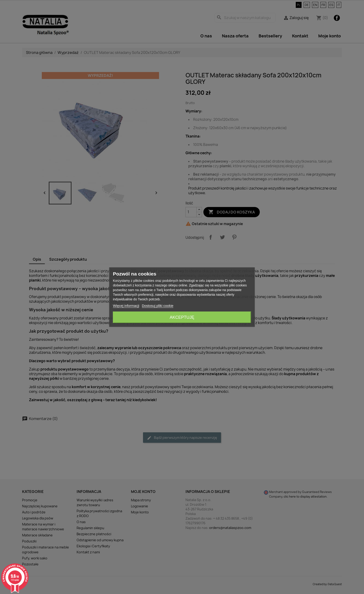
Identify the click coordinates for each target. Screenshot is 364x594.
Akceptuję (182, 317)
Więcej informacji (126, 306)
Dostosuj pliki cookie (158, 306)
